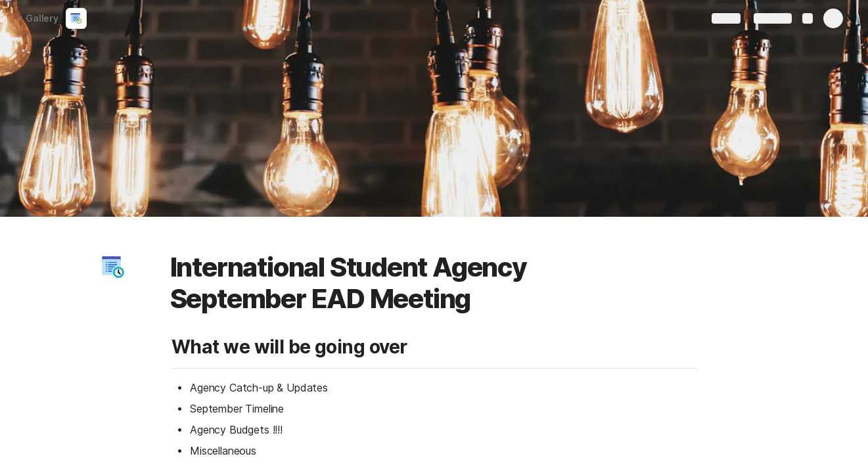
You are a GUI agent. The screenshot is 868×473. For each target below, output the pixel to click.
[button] (113, 267)
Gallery (38, 18)
